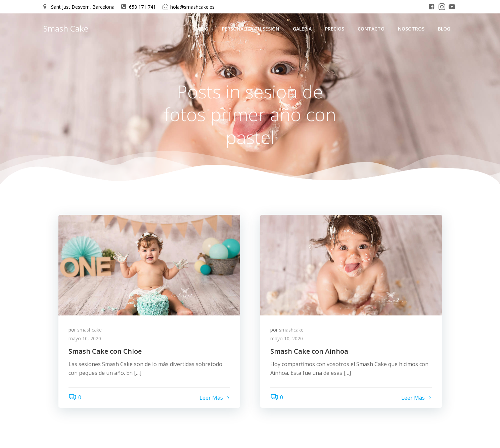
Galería (302, 29)
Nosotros (411, 29)
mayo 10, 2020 (85, 338)
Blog (444, 29)
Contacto (371, 29)
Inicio (201, 29)
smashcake (89, 330)
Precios (335, 29)
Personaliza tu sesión (251, 29)
